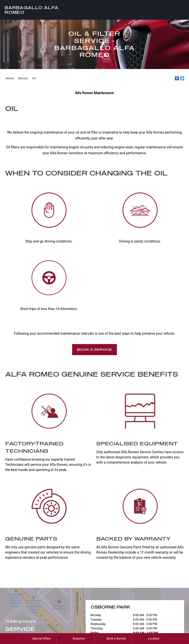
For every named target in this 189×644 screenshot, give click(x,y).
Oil (34, 78)
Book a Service (94, 349)
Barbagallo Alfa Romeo (32, 10)
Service (23, 78)
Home (10, 78)
